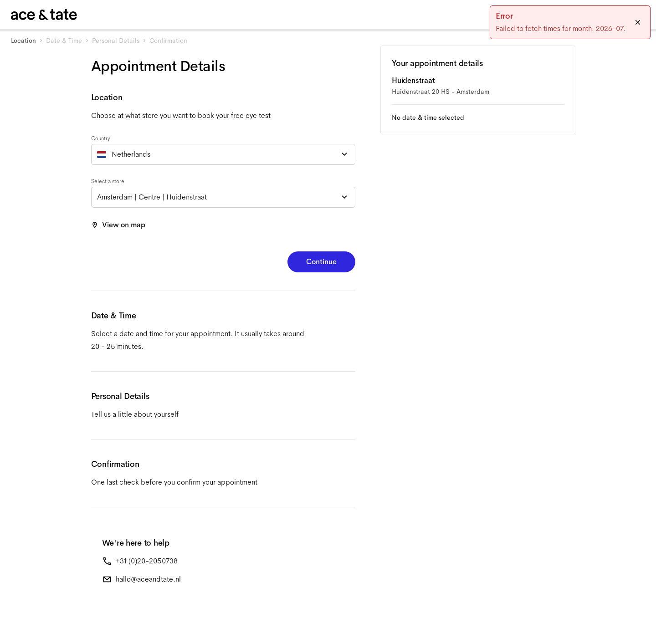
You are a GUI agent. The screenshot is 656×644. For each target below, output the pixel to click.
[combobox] (223, 154)
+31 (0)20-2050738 (147, 561)
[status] (570, 22)
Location (23, 41)
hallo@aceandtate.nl (148, 579)
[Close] (638, 22)
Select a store (108, 181)
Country (101, 138)
